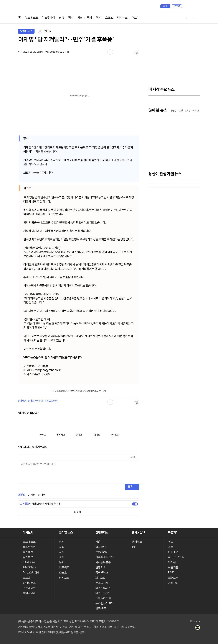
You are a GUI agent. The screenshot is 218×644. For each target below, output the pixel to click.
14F (134, 547)
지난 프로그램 (176, 557)
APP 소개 (173, 578)
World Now (101, 552)
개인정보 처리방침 (125, 627)
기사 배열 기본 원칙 (80, 627)
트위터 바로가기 (197, 18)
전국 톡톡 (101, 608)
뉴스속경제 (102, 583)
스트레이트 (29, 588)
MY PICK (190, 6)
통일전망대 (29, 593)
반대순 (42, 495)
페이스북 (186, 628)
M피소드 (100, 578)
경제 (99, 18)
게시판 (172, 562)
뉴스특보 (28, 557)
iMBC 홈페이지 (197, 6)
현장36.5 (100, 567)
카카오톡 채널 (199, 628)
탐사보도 (64, 578)
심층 (61, 18)
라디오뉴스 (29, 583)
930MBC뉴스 (30, 562)
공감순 (32, 495)
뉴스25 (26, 578)
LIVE (171, 572)
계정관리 (173, 583)
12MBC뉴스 (29, 567)
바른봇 (24, 504)
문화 (62, 562)
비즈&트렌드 (103, 593)
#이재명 (22, 401)
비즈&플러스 (103, 588)
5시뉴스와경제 (31, 572)
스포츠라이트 (103, 598)
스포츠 (109, 18)
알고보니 (101, 547)
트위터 (192, 628)
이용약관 (173, 567)
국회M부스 (102, 572)
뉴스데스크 (31, 18)
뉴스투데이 (48, 18)
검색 (186, 6)
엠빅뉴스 (122, 18)
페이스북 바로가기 (190, 18)
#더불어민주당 (36, 401)
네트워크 (64, 567)
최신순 (22, 495)
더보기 (135, 18)
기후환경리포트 (104, 557)
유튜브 (180, 628)
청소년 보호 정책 (103, 627)
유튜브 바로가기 (183, 18)
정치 (71, 18)
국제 (89, 18)
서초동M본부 (103, 562)
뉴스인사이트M (104, 603)
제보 (165, 6)
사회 (80, 18)
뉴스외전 (28, 552)
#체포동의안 (51, 401)
